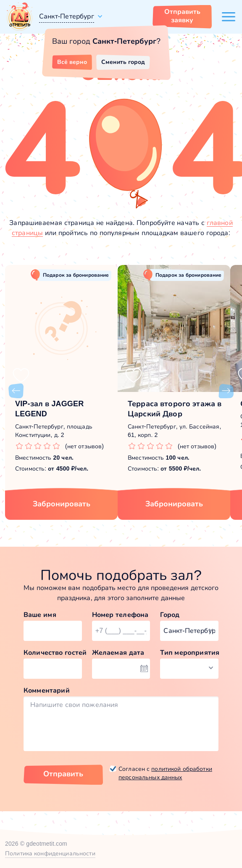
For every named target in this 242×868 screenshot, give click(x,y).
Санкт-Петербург (67, 16)
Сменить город (123, 62)
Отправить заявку (182, 16)
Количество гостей (53, 652)
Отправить (63, 774)
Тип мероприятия (189, 652)
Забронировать (62, 504)
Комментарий (47, 690)
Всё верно (72, 62)
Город (170, 615)
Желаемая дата (118, 652)
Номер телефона (120, 615)
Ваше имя (40, 615)
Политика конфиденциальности (50, 853)
